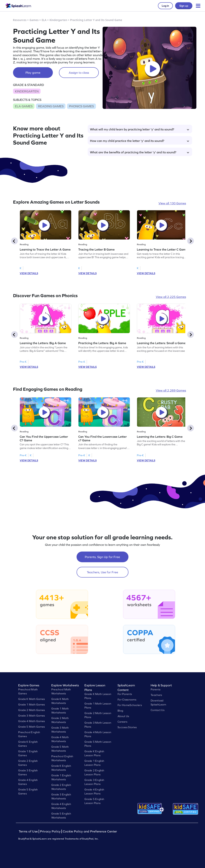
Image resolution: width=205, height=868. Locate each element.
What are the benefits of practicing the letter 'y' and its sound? (140, 152)
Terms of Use (29, 831)
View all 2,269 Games (171, 390)
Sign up (184, 6)
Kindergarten (58, 20)
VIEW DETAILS (29, 273)
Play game (33, 73)
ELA (44, 20)
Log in (165, 6)
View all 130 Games (172, 203)
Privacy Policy (50, 831)
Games (34, 20)
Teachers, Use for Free (103, 572)
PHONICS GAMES (81, 106)
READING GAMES (51, 106)
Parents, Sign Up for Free (102, 557)
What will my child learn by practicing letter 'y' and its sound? (140, 129)
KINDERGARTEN (27, 91)
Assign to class (79, 73)
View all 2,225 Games (171, 297)
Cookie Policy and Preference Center (90, 831)
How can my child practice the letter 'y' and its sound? (140, 141)
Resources (20, 20)
